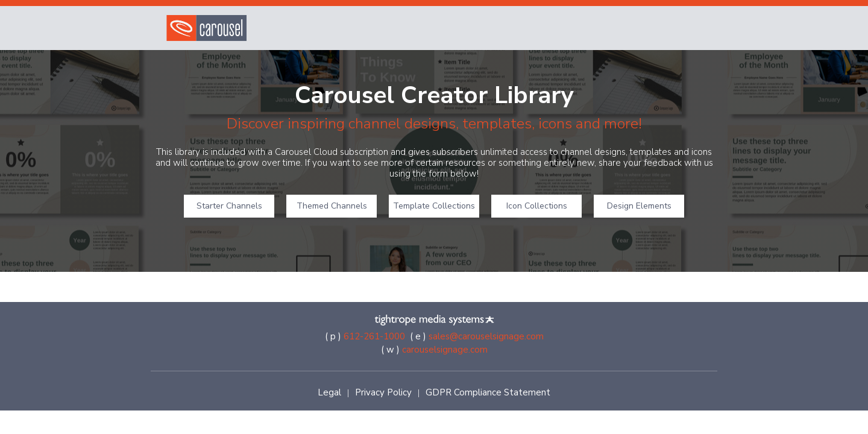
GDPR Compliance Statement (488, 392)
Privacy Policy (383, 392)
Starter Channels (229, 206)
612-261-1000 (374, 336)
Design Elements (639, 206)
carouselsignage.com (445, 350)
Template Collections (434, 206)
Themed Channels (332, 206)
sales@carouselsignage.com (486, 336)
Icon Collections (537, 206)
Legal (329, 392)
